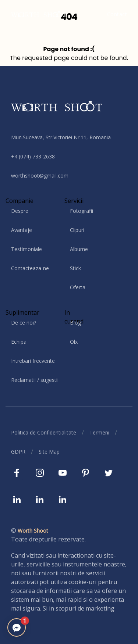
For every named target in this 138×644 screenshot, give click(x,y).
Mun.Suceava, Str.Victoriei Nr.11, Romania (61, 137)
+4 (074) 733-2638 (33, 156)
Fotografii (82, 211)
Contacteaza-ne (30, 268)
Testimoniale (26, 249)
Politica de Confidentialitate (44, 432)
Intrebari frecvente (33, 361)
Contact (117, 14)
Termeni (99, 432)
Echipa (19, 342)
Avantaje (22, 230)
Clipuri (77, 230)
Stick (75, 268)
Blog (75, 323)
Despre (20, 211)
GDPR (18, 452)
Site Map (49, 452)
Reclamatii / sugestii (35, 380)
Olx (74, 342)
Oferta (78, 287)
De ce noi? (24, 323)
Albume (79, 249)
